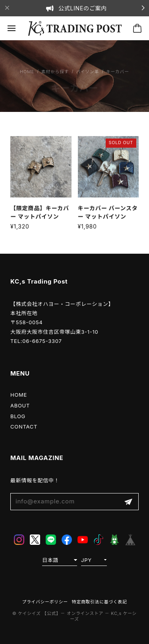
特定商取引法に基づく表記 (100, 602)
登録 (128, 502)
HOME (19, 395)
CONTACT (24, 427)
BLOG (18, 416)
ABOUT (20, 405)
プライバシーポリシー (45, 602)
